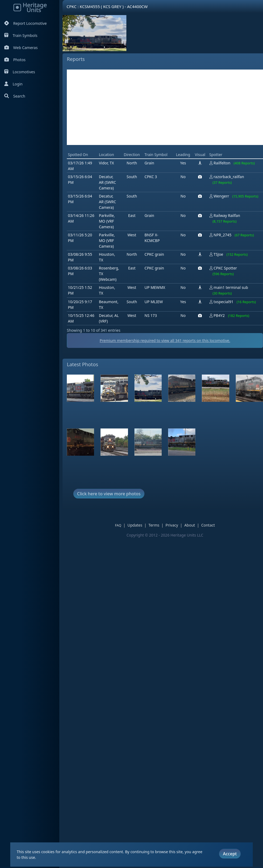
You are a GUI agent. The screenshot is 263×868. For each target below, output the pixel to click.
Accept (230, 854)
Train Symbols (21, 35)
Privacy (172, 525)
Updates (135, 525)
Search (15, 96)
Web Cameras (21, 48)
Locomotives (20, 72)
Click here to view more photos (109, 494)
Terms (154, 525)
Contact (208, 525)
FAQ (118, 525)
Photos (15, 60)
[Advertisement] (165, 107)
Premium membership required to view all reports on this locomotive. (165, 340)
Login (13, 84)
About (190, 525)
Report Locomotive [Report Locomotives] (25, 23)
